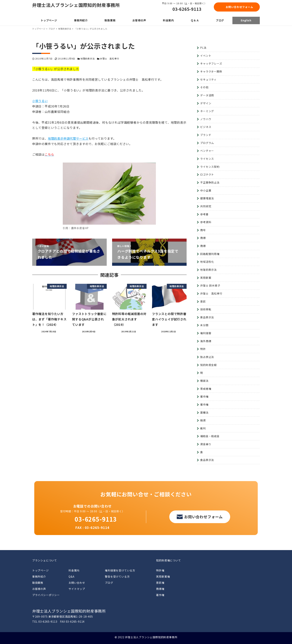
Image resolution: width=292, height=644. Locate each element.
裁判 (203, 428)
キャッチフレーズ (211, 63)
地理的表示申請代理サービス (68, 138)
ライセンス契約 (210, 167)
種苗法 (204, 381)
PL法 (203, 48)
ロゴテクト (207, 174)
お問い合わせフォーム (239, 7)
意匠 (203, 301)
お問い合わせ (77, 583)
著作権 (204, 396)
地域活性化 (207, 262)
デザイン (206, 103)
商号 (203, 230)
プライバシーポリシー (46, 595)
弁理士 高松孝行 (110, 58)
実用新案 (206, 278)
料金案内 (74, 570)
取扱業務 (38, 583)
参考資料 (206, 222)
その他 (204, 87)
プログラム (207, 143)
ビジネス (206, 127)
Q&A (71, 576)
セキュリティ (208, 79)
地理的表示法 (88, 58)
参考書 (204, 214)
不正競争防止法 (210, 182)
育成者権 (206, 389)
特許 (203, 349)
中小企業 (206, 190)
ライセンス (207, 159)
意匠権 (160, 583)
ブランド (206, 135)
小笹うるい (40, 101)
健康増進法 (207, 198)
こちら (49, 154)
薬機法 (204, 412)
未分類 (204, 325)
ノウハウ (206, 119)
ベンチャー (207, 151)
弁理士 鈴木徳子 (210, 285)
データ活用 (207, 95)
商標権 (160, 589)
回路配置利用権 (210, 254)
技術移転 (206, 309)
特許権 (160, 570)
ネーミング (207, 111)
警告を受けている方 (117, 576)
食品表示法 (207, 460)
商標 (203, 238)
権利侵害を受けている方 (120, 570)
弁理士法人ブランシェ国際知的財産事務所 (76, 5)
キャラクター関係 (211, 71)
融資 (203, 420)
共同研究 (206, 206)
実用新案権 (163, 576)
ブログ (109, 583)
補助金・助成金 (210, 436)
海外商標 (206, 341)
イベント (206, 56)
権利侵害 (206, 333)
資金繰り (206, 444)
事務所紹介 (39, 576)
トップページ (41, 570)
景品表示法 (207, 317)
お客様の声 (39, 589)
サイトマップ (77, 589)
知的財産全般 (208, 365)
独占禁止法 (207, 357)
